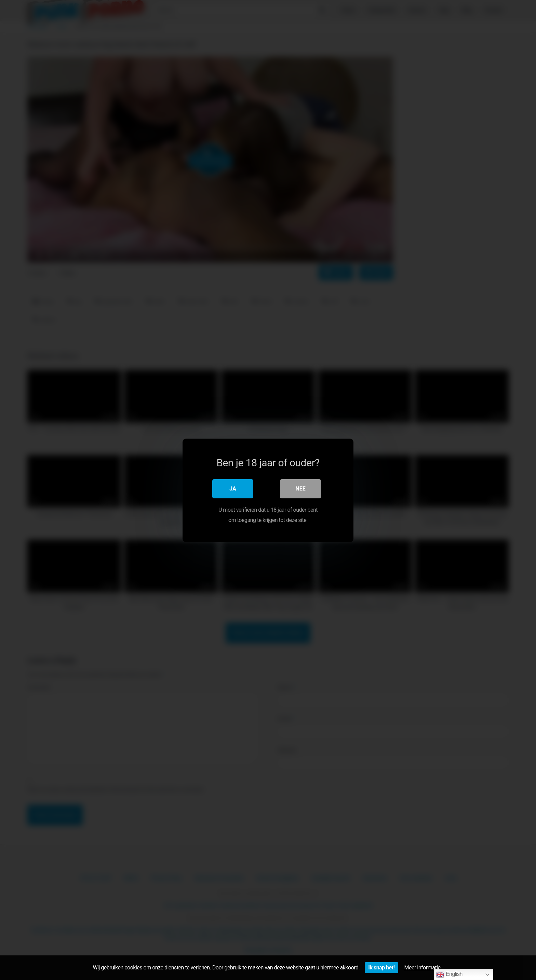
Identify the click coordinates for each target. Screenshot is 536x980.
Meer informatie (423, 968)
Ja (233, 488)
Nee (300, 488)
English (449, 975)
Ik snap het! (381, 968)
